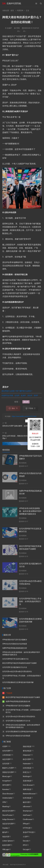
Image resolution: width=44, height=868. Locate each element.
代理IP (5, 746)
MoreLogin (6, 776)
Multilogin (27, 776)
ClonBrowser (28, 819)
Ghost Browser (8, 794)
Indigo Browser (8, 819)
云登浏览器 (6, 755)
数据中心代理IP (8, 768)
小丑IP (25, 837)
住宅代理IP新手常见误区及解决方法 (15, 659)
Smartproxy (27, 811)
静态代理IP (27, 759)
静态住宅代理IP (8, 811)
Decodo (26, 841)
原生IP (26, 402)
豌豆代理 (26, 802)
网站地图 (6, 865)
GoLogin (26, 849)
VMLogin (6, 849)
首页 (12, 10)
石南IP (9, 28)
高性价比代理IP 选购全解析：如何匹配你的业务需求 (21, 426)
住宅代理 (6, 764)
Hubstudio (27, 764)
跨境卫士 (26, 772)
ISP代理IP (6, 785)
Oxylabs (5, 828)
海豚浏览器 (27, 789)
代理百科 (20, 10)
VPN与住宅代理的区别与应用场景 (15, 644)
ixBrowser (27, 807)
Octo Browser (28, 785)
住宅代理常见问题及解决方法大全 (15, 667)
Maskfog (6, 807)
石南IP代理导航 (14, 3)
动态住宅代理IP (8, 824)
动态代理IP (6, 759)
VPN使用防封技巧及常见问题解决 (15, 640)
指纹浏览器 (27, 746)
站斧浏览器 (27, 798)
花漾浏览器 (27, 781)
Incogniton (6, 781)
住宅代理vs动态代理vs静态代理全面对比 (17, 671)
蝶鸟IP (5, 832)
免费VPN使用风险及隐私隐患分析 (15, 648)
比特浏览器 (27, 768)
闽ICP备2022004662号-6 (18, 865)
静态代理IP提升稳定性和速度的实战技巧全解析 (20, 663)
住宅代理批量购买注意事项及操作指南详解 (18, 682)
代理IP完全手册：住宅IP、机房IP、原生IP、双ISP (20, 396)
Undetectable (7, 798)
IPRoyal (26, 824)
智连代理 (6, 837)
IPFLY (25, 845)
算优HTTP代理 (28, 832)
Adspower (27, 755)
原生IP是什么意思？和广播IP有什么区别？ (17, 391)
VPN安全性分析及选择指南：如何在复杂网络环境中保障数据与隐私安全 (30, 511)
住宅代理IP (6, 751)
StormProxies (7, 815)
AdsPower (27, 815)
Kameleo (6, 789)
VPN (4, 802)
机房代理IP (6, 845)
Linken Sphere (8, 841)
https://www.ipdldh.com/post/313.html (24, 416)
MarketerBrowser (29, 794)
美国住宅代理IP (8, 772)
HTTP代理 (27, 828)
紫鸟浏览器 (27, 751)
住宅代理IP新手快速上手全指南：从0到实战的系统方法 (30, 601)
